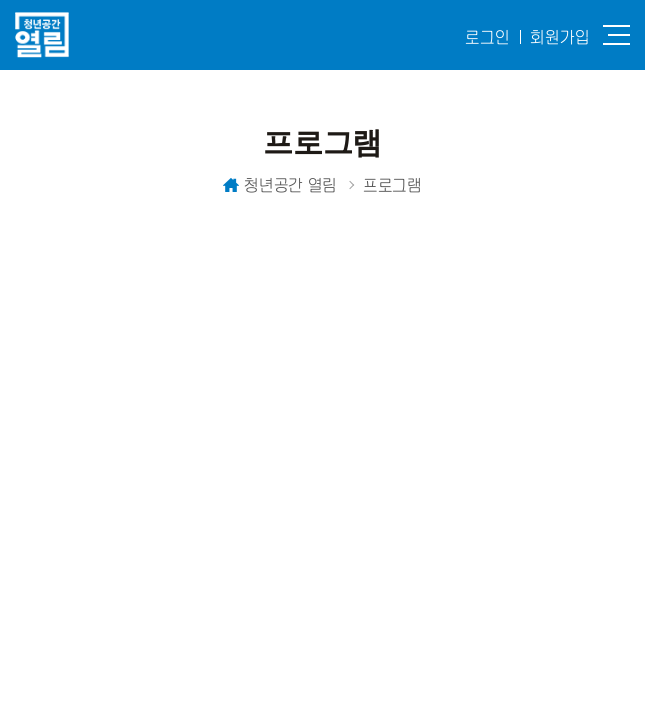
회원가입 (560, 37)
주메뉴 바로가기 (0, 0)
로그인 (487, 37)
